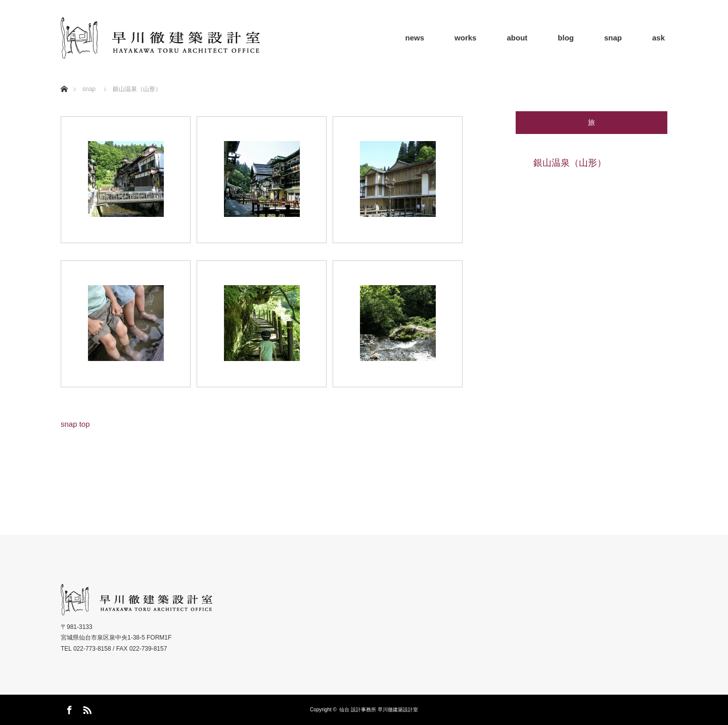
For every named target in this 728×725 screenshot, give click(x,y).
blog (566, 38)
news (415, 38)
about (517, 38)
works (465, 38)
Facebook (68, 708)
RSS (86, 708)
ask (658, 38)
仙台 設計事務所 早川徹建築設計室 (379, 710)
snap (613, 38)
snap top (75, 424)
